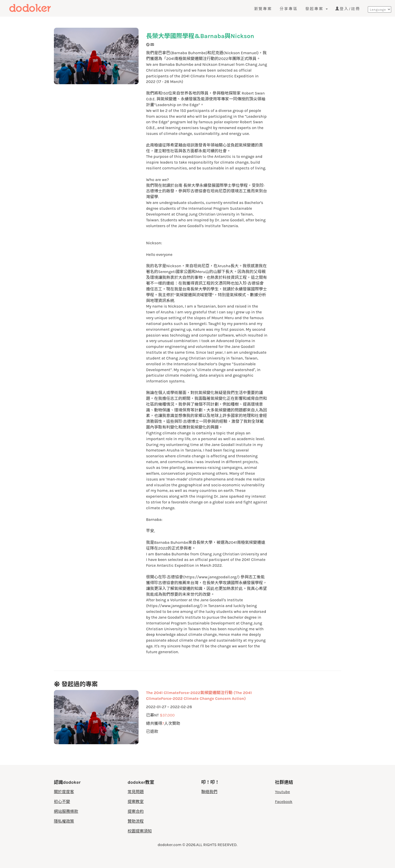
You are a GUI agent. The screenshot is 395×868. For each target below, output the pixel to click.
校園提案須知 (140, 831)
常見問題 (136, 792)
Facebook (284, 802)
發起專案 (317, 9)
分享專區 (289, 9)
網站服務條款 (66, 811)
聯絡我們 (209, 792)
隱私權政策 (64, 821)
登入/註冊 (348, 9)
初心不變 (62, 802)
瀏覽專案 (263, 9)
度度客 (40, 8)
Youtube (283, 792)
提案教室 (136, 802)
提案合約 (136, 811)
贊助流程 (136, 821)
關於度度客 (64, 792)
